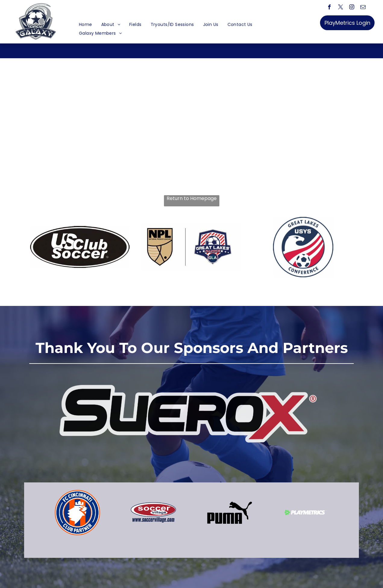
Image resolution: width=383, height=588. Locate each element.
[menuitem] (86, 25)
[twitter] (341, 8)
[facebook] (330, 8)
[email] (363, 8)
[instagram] (352, 8)
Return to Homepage (192, 199)
